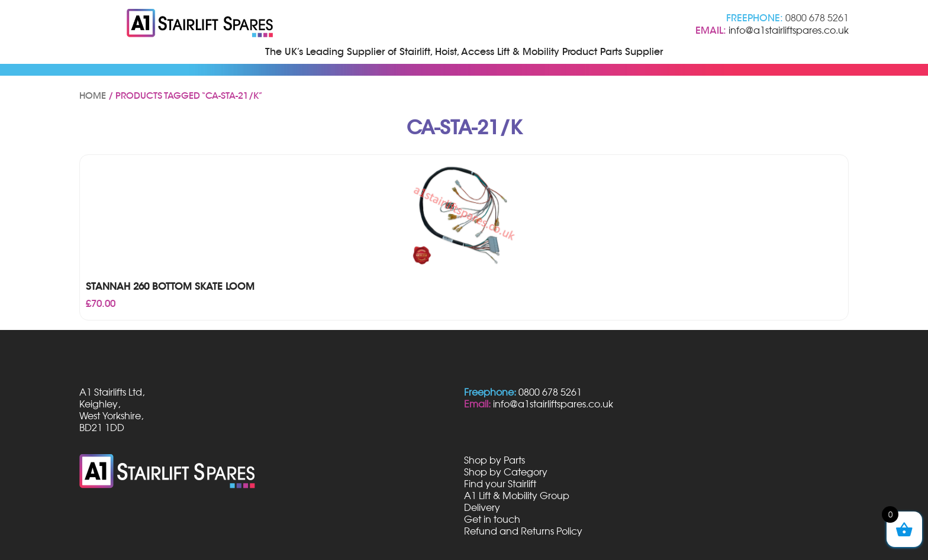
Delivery (482, 507)
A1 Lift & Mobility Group (517, 496)
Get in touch (492, 519)
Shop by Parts (494, 460)
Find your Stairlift (500, 484)
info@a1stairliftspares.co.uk (789, 30)
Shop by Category (506, 472)
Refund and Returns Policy (523, 531)
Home (93, 96)
